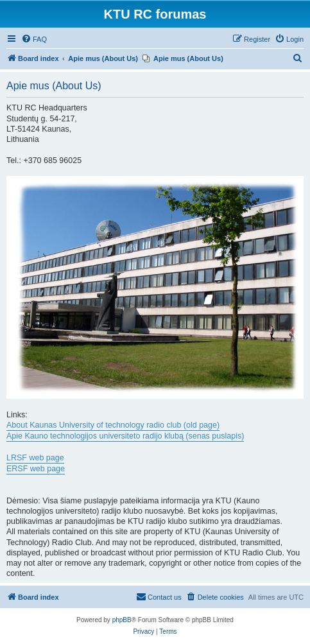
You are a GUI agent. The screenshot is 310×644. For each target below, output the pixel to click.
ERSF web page (36, 469)
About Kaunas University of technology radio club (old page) (113, 425)
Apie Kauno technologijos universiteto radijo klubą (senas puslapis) (125, 436)
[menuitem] (34, 39)
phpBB (122, 620)
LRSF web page (35, 458)
